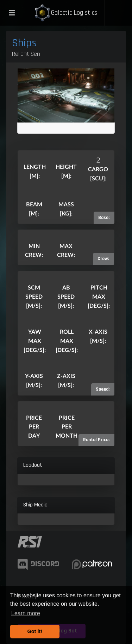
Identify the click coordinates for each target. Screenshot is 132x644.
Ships (24, 43)
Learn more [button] (26, 613)
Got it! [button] (35, 631)
